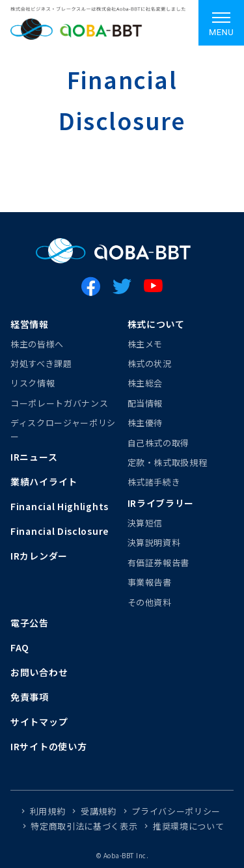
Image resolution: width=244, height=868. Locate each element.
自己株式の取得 (159, 443)
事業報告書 (150, 582)
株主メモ (145, 344)
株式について (156, 324)
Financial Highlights (60, 506)
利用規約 (48, 811)
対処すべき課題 (41, 363)
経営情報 (30, 324)
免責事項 (30, 697)
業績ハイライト (44, 481)
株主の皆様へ (37, 344)
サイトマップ (39, 722)
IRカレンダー (39, 556)
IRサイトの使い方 (48, 746)
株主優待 (145, 423)
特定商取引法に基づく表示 (84, 826)
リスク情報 (33, 383)
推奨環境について (188, 826)
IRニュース (34, 457)
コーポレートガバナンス (59, 403)
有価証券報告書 (159, 563)
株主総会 (145, 383)
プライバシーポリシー (176, 811)
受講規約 (99, 811)
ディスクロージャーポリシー (63, 429)
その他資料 (150, 602)
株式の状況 (150, 363)
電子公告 (30, 623)
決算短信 (145, 523)
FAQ (20, 647)
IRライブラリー (161, 503)
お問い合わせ (39, 672)
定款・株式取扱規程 (168, 462)
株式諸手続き (154, 482)
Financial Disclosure (60, 531)
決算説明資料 (154, 542)
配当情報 (145, 403)
